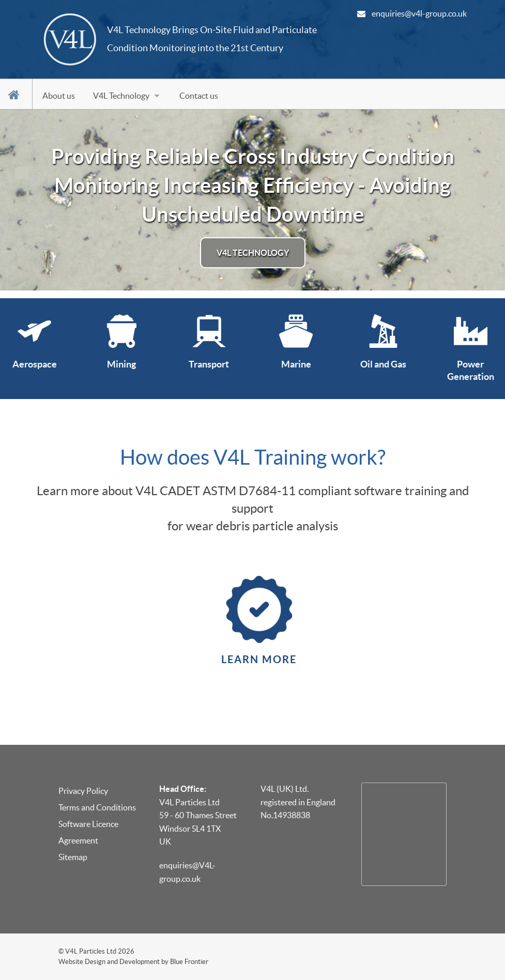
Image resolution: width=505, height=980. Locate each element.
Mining (121, 364)
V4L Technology (253, 253)
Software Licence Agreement (88, 832)
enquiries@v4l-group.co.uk (419, 13)
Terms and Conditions (97, 807)
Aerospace (35, 364)
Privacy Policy (83, 791)
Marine (296, 364)
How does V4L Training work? (253, 457)
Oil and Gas (383, 364)
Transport (209, 364)
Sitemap (73, 857)
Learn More (259, 659)
